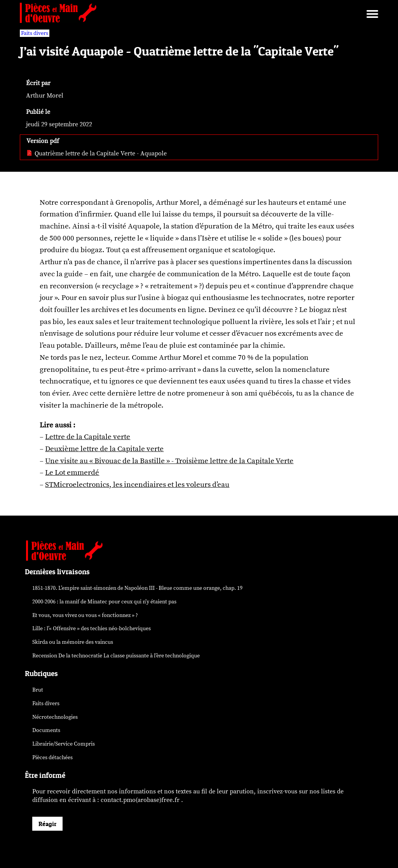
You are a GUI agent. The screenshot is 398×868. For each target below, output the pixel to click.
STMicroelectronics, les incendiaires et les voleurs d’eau (137, 485)
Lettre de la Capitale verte (88, 437)
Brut (38, 690)
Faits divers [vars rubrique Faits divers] (35, 33)
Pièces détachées (52, 757)
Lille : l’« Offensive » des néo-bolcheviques (92, 628)
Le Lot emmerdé (72, 472)
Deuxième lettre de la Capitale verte (104, 449)
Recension (116, 656)
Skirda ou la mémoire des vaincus (73, 642)
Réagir (47, 824)
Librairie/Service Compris (64, 744)
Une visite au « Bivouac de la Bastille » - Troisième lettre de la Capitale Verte (169, 461)
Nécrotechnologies (55, 717)
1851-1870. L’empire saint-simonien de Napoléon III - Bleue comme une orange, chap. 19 (137, 588)
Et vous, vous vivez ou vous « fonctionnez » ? (85, 615)
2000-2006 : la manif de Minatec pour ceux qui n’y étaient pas (104, 602)
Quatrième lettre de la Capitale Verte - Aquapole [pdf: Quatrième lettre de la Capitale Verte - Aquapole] (97, 153)
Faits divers (46, 703)
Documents (46, 730)
